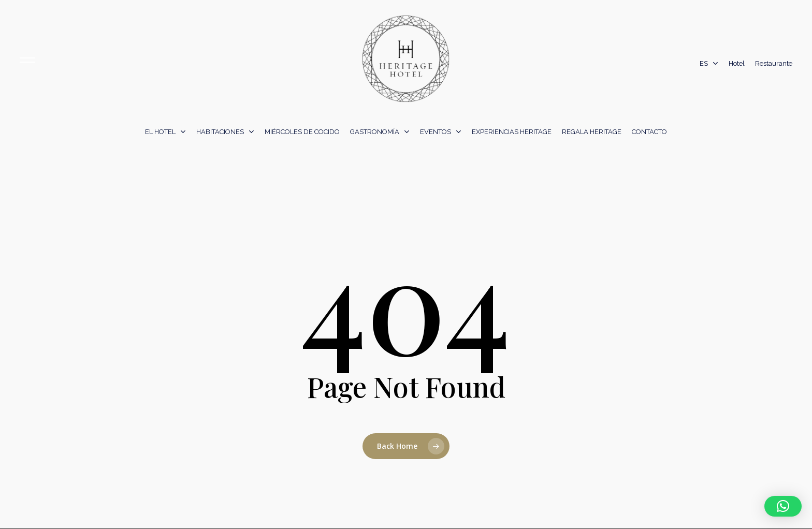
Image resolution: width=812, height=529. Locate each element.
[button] (783, 506)
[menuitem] (709, 64)
